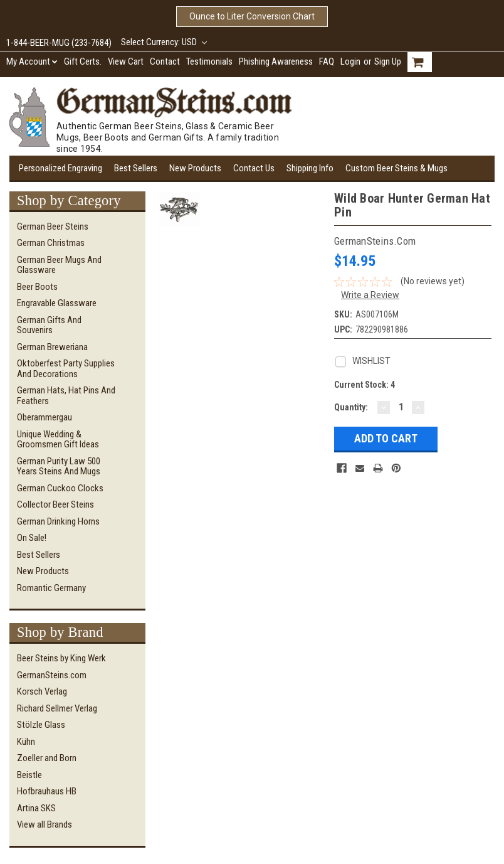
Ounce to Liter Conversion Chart (252, 16)
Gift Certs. (83, 61)
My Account (32, 61)
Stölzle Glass (41, 725)
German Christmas (51, 243)
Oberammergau (45, 417)
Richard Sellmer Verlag (57, 708)
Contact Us (254, 168)
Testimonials (209, 61)
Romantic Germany (51, 588)
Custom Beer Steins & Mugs (396, 168)
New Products (195, 168)
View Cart (126, 61)
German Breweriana (52, 347)
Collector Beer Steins (55, 504)
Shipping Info (310, 168)
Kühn (26, 742)
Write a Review (370, 295)
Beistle (29, 775)
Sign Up (388, 61)
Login (350, 61)
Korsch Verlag (42, 691)
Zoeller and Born (47, 758)
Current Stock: (365, 385)
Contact (165, 61)
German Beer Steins (53, 227)
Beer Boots (37, 287)
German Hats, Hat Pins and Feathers (66, 396)
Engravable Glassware (57, 303)
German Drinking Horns (58, 521)
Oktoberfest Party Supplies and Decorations (66, 369)
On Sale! (32, 538)
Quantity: (351, 407)
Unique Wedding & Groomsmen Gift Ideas (58, 440)
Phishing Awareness (276, 61)
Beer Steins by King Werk (61, 658)
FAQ (327, 61)
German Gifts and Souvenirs (49, 325)
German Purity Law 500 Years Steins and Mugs (59, 467)
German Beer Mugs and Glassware (59, 265)
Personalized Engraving (60, 168)
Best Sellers (136, 168)
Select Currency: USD (164, 42)
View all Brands (45, 824)
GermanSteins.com (52, 675)
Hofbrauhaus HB (47, 791)
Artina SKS (36, 808)
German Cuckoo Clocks (60, 488)
